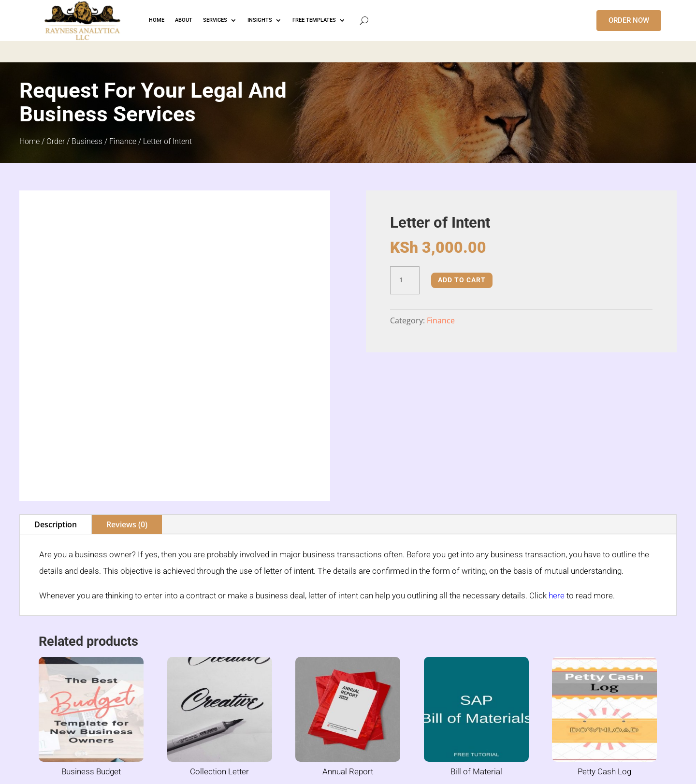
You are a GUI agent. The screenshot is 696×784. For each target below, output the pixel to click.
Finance (123, 141)
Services (215, 20)
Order (56, 141)
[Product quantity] (405, 280)
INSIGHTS (260, 20)
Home (29, 141)
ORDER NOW (629, 20)
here (557, 535)
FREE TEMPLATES (314, 20)
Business (87, 141)
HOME (157, 20)
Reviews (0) (127, 464)
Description (56, 464)
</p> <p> (348, 50)
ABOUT (184, 20)
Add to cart (462, 280)
